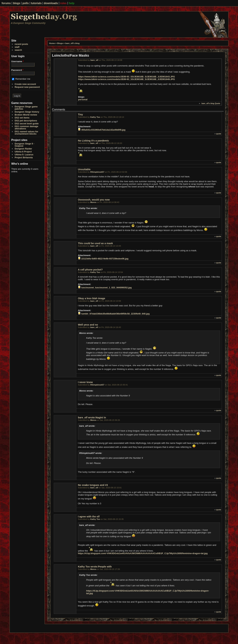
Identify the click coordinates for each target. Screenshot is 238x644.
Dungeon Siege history (27, 112)
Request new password (27, 87)
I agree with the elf (89, 517)
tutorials (36, 3)
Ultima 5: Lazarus (24, 155)
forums (6, 3)
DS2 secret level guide (27, 124)
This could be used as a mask (95, 243)
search (18, 50)
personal (83, 99)
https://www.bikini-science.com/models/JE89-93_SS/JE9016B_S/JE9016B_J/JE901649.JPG (126, 79)
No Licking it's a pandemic (93, 141)
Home (52, 43)
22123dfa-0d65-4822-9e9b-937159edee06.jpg (105, 259)
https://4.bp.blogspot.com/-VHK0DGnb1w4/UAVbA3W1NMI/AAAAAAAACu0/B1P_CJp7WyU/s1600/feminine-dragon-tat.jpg (143, 553)
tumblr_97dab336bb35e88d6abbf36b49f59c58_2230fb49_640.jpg (116, 314)
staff (17, 47)
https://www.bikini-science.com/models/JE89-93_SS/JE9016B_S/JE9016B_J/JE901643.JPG (126, 77)
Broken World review (26, 115)
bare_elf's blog (72, 43)
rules (63, 3)
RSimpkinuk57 (97, 172)
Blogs (60, 43)
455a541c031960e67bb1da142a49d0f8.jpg (103, 130)
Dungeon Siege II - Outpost (24, 145)
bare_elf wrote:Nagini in (92, 418)
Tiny (80, 114)
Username (18, 61)
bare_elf (94, 60)
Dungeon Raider (23, 149)
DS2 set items (22, 118)
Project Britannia (24, 157)
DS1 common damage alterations (26, 127)
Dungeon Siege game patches (26, 108)
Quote (217, 103)
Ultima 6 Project (23, 152)
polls (25, 3)
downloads (51, 3)
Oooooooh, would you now (94, 200)
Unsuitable (84, 169)
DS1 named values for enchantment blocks (26, 133)
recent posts (21, 44)
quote (219, 134)
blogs (17, 3)
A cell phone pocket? (90, 270)
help (72, 3)
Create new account (25, 84)
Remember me (23, 79)
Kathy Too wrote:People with (95, 567)
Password (17, 70)
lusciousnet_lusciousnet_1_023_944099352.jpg (107, 288)
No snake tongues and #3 (93, 485)
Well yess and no (88, 325)
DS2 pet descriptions (26, 121)
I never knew (85, 382)
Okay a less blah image (92, 298)
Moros (93, 202)
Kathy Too (95, 117)
